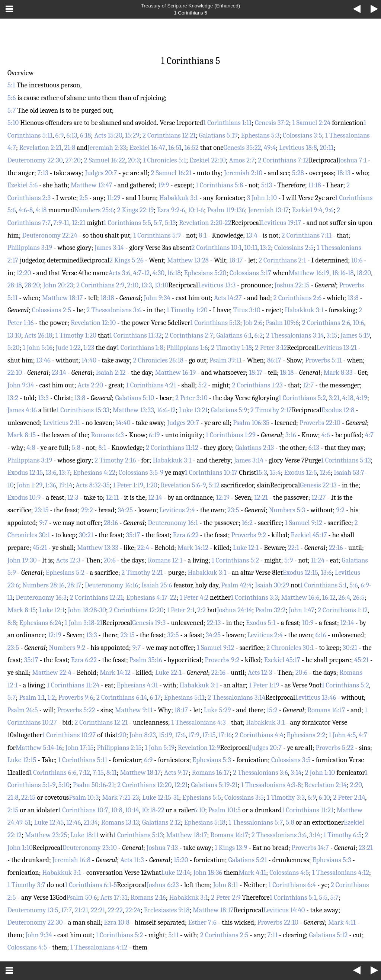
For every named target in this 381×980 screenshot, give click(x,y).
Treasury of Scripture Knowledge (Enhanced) (190, 6)
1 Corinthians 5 (190, 13)
